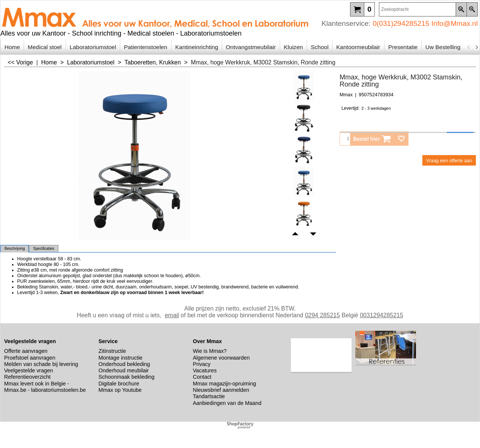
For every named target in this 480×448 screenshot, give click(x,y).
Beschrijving (15, 249)
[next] (476, 47)
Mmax (346, 95)
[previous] (469, 47)
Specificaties (44, 249)
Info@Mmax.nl (455, 23)
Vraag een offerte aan (449, 161)
